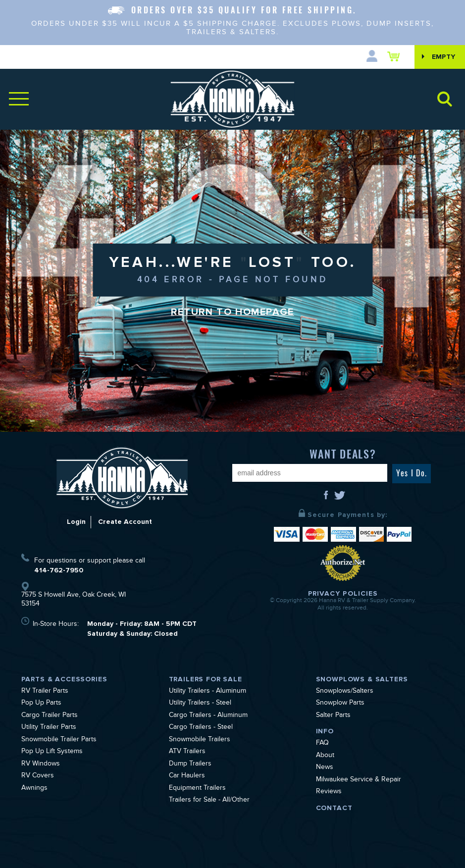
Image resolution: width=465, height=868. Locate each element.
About (325, 756)
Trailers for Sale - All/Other (209, 801)
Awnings (34, 789)
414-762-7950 (59, 570)
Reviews (329, 792)
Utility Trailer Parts (49, 728)
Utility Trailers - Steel (200, 704)
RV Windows (41, 765)
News (325, 768)
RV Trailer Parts (45, 692)
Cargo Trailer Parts (50, 716)
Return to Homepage (233, 312)
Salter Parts (333, 716)
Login (76, 522)
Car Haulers (187, 776)
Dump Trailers (190, 765)
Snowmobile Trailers (200, 740)
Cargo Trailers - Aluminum (208, 716)
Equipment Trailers (197, 789)
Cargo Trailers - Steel (201, 728)
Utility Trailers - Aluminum (207, 692)
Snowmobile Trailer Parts (59, 740)
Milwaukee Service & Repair (359, 780)
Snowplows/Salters (345, 692)
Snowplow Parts (340, 704)
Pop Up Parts (41, 704)
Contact (334, 808)
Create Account (125, 522)
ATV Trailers (187, 752)
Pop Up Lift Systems (52, 752)
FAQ (322, 744)
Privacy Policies (343, 593)
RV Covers (38, 776)
